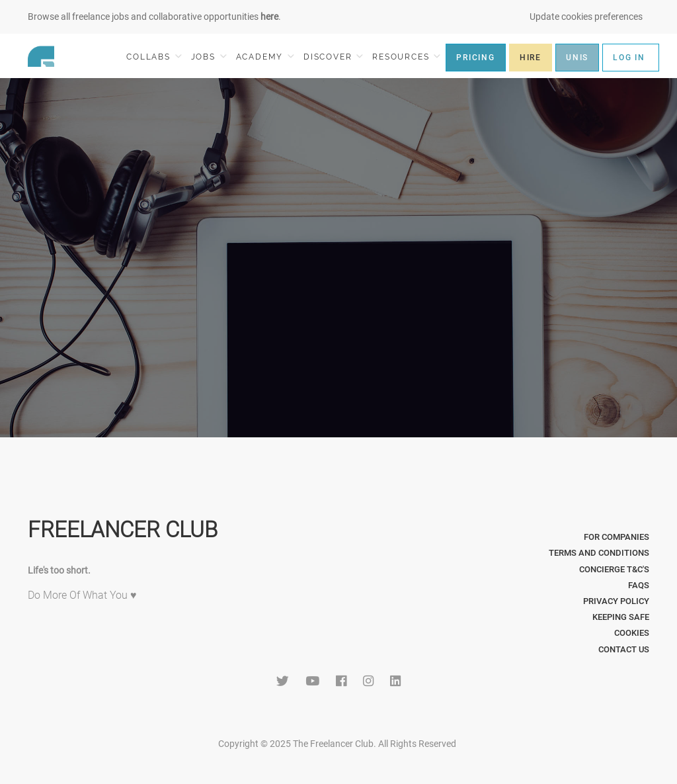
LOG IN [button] (629, 58)
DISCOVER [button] (333, 57)
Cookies (632, 633)
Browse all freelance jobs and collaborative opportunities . (154, 17)
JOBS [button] (209, 57)
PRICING (476, 58)
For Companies (617, 537)
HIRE (531, 58)
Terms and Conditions (599, 553)
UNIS (577, 58)
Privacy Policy (616, 601)
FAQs (639, 585)
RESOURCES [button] (406, 57)
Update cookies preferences (586, 17)
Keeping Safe (621, 617)
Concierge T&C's (614, 569)
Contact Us (624, 649)
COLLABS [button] (154, 57)
